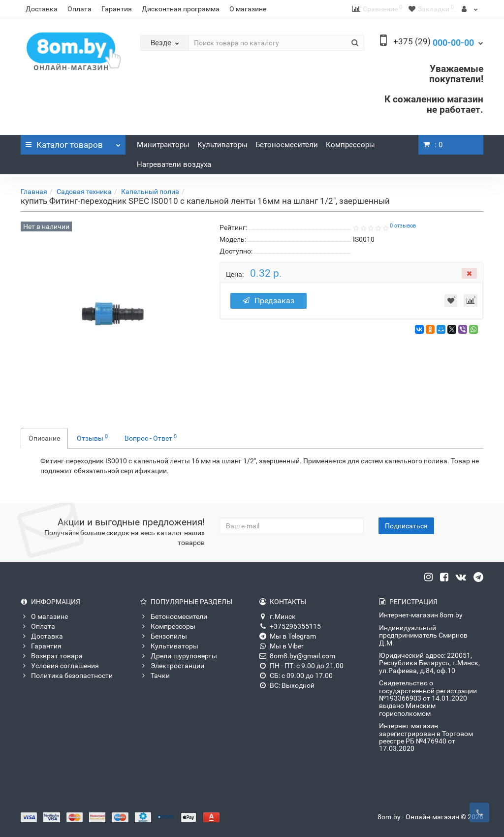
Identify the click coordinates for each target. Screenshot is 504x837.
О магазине (248, 9)
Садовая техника (84, 192)
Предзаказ (268, 301)
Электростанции (172, 666)
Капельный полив (150, 192)
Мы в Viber (282, 646)
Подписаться (406, 526)
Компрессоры (350, 145)
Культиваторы (222, 145)
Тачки (155, 676)
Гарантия (117, 9)
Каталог (73, 142)
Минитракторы (163, 145)
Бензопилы (164, 636)
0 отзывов (403, 226)
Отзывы (92, 438)
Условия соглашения (60, 666)
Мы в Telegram (288, 636)
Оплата (79, 9)
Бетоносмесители (287, 145)
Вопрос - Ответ (151, 438)
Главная (34, 192)
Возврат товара (52, 656)
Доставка (42, 9)
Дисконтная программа (181, 9)
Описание (44, 438)
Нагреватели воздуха (174, 164)
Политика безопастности (67, 676)
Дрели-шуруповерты (179, 656)
